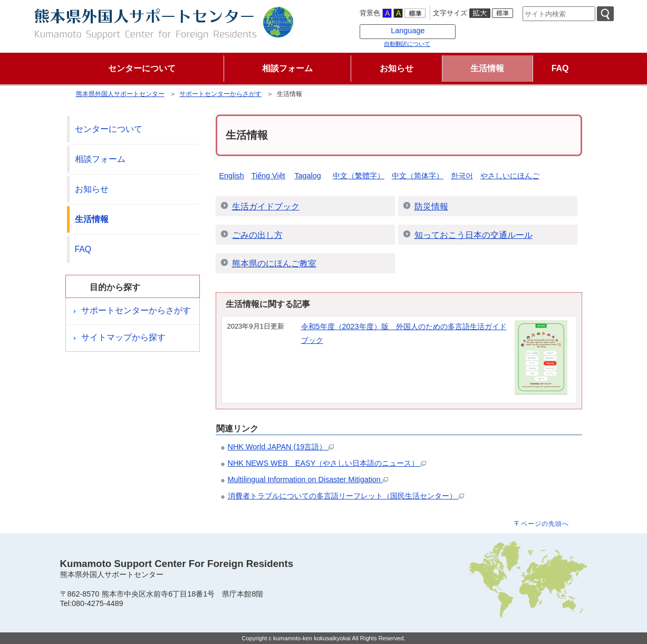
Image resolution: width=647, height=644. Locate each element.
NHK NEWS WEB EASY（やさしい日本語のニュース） (327, 463)
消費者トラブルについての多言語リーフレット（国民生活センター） (346, 496)
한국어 (462, 176)
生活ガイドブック (266, 206)
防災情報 (431, 206)
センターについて (109, 129)
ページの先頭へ (545, 524)
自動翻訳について (407, 44)
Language (408, 31)
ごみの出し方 (257, 235)
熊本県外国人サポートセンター (120, 94)
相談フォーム (100, 159)
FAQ (83, 249)
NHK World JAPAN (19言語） (281, 447)
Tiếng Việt (268, 176)
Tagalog (307, 176)
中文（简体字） (418, 176)
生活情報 (92, 219)
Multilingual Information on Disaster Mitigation (308, 479)
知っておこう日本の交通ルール (474, 235)
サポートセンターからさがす (220, 94)
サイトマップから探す (123, 337)
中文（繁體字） (359, 176)
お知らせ (92, 189)
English (231, 176)
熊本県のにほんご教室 (274, 263)
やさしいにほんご (510, 176)
